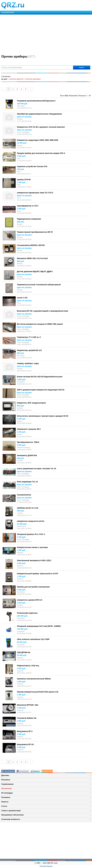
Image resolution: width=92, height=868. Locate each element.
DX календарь (7, 793)
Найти (82, 68)
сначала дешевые (33, 79)
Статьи (4, 806)
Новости (5, 802)
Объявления (7, 788)
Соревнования (7, 784)
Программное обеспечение (12, 815)
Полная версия (46, 866)
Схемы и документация (11, 811)
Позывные (6, 780)
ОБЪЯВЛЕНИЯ (8, 12)
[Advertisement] (46, 34)
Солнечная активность (11, 819)
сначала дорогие (16, 79)
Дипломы (5, 775)
